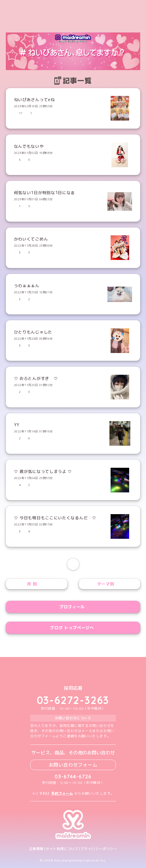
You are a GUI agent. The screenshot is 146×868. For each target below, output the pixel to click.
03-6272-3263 (73, 700)
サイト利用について (62, 849)
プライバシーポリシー (99, 849)
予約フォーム (62, 793)
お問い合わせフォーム (73, 765)
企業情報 (36, 849)
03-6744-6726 (73, 777)
